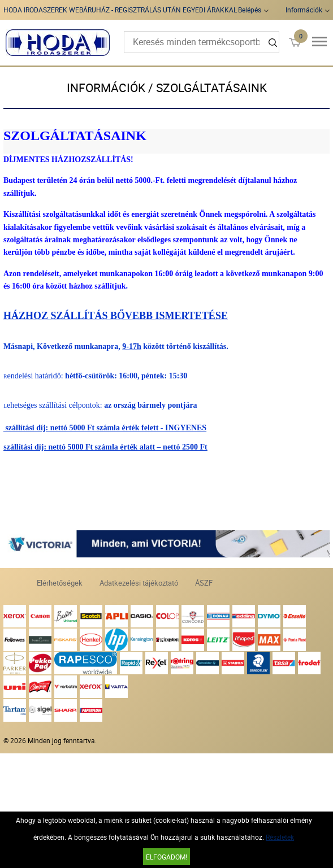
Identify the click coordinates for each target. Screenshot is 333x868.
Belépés (250, 10)
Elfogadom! (166, 857)
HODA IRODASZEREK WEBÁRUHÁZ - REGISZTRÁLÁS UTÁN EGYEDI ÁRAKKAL (120, 10)
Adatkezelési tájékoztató (139, 583)
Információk (304, 10)
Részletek (280, 837)
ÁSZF (204, 583)
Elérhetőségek (60, 583)
